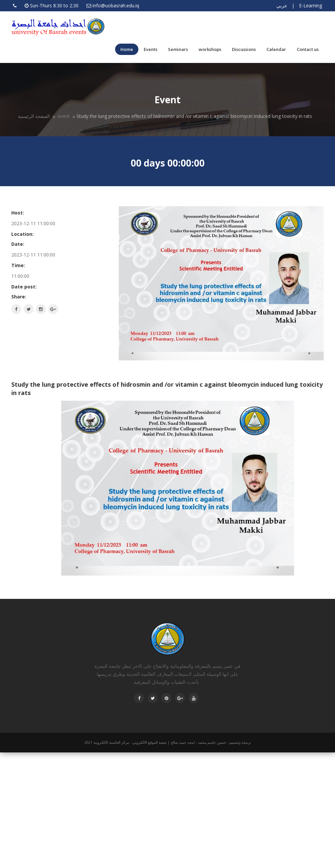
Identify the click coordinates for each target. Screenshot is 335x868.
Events (151, 49)
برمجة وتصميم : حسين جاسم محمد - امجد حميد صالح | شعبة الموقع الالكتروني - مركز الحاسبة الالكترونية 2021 (168, 742)
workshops (210, 49)
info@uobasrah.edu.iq (116, 5)
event (63, 116)
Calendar (276, 49)
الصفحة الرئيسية (34, 116)
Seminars (178, 49)
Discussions (244, 49)
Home (127, 49)
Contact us (308, 49)
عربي (282, 5)
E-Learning (311, 5)
